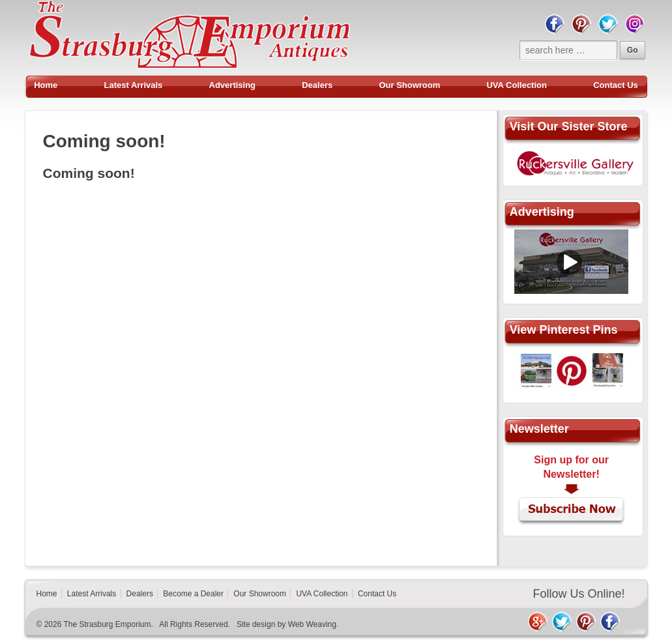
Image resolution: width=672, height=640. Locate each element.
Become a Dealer (193, 594)
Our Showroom (409, 85)
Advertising (233, 85)
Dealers (317, 85)
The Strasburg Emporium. (108, 624)
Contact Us (616, 85)
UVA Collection (516, 85)
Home (46, 85)
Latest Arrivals (134, 85)
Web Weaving (312, 624)
